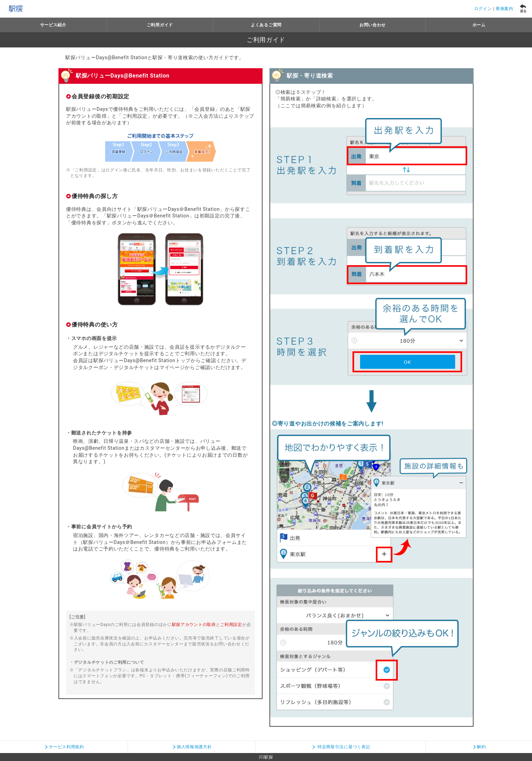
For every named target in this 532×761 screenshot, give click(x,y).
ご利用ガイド (160, 25)
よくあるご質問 (266, 25)
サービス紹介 (53, 25)
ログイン (483, 9)
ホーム (479, 25)
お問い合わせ (373, 25)
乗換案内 (505, 9)
